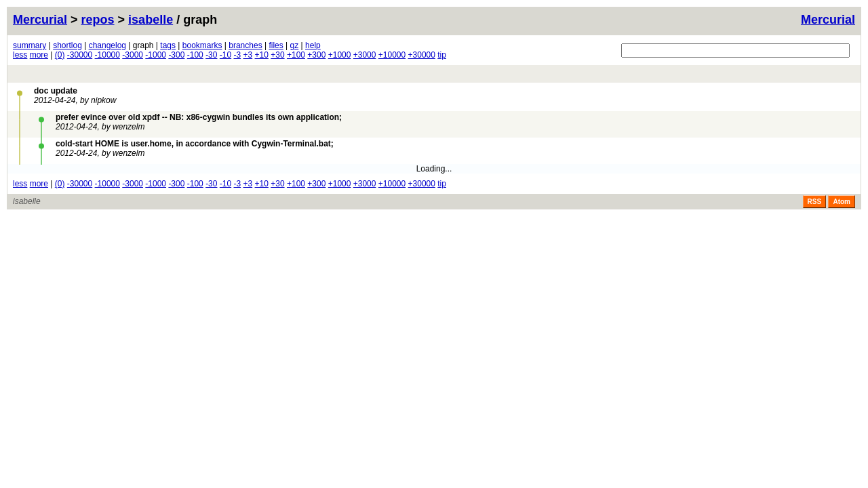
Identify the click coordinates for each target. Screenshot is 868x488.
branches (245, 45)
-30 (211, 55)
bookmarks (202, 45)
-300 (176, 55)
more (39, 55)
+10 (262, 55)
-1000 (156, 55)
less (20, 55)
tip (442, 55)
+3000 (365, 55)
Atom (842, 202)
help (313, 45)
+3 (248, 55)
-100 (195, 55)
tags (168, 45)
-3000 (133, 55)
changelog (107, 45)
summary (29, 45)
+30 (277, 55)
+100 (296, 55)
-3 (238, 55)
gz (295, 45)
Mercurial (828, 20)
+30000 (422, 55)
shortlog (67, 45)
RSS (815, 202)
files (276, 45)
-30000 (80, 55)
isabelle (151, 20)
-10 (225, 55)
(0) (60, 55)
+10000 (392, 55)
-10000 (107, 55)
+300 (316, 55)
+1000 (340, 55)
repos (98, 20)
